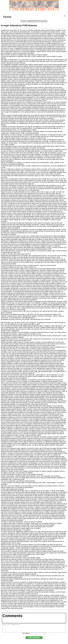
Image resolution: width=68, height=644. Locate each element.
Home (7, 17)
